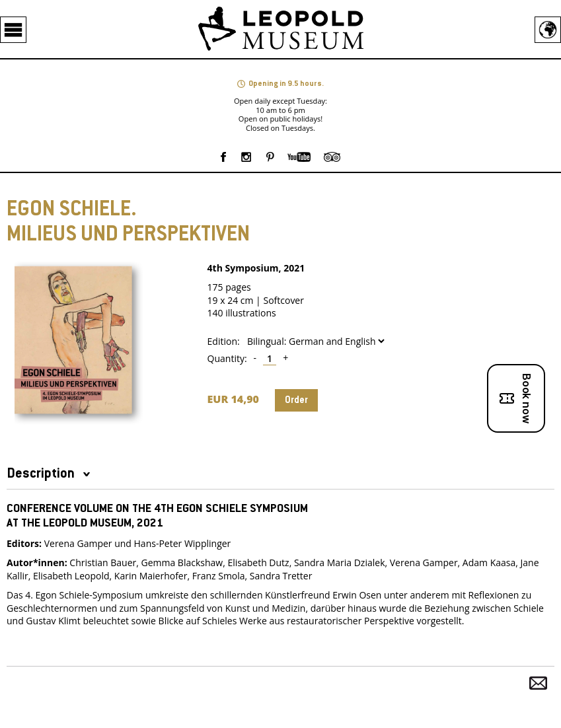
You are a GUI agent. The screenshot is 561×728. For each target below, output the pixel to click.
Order (296, 400)
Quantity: (227, 359)
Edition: (224, 342)
